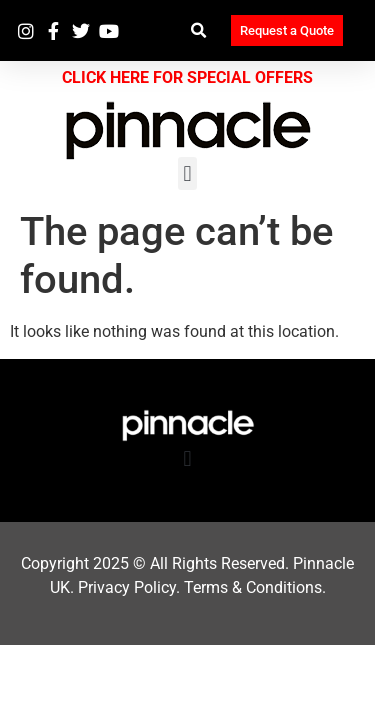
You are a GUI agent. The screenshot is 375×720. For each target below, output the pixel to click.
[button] (199, 30)
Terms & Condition (249, 587)
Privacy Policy (127, 587)
